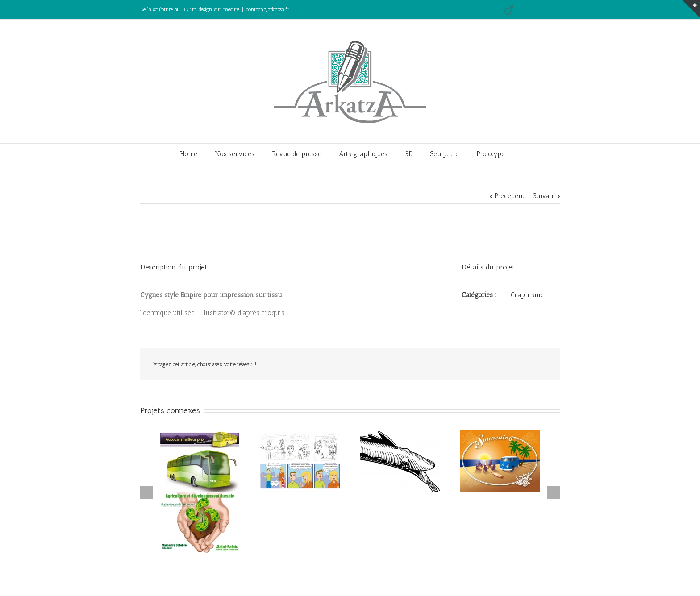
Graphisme (527, 295)
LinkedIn (544, 8)
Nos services (235, 154)
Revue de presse (297, 154)
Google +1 (520, 365)
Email (542, 365)
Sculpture (445, 154)
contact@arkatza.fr (267, 9)
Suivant (544, 196)
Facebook (558, 9)
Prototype (491, 154)
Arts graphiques (363, 154)
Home (189, 154)
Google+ (527, 9)
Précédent (509, 196)
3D (409, 154)
